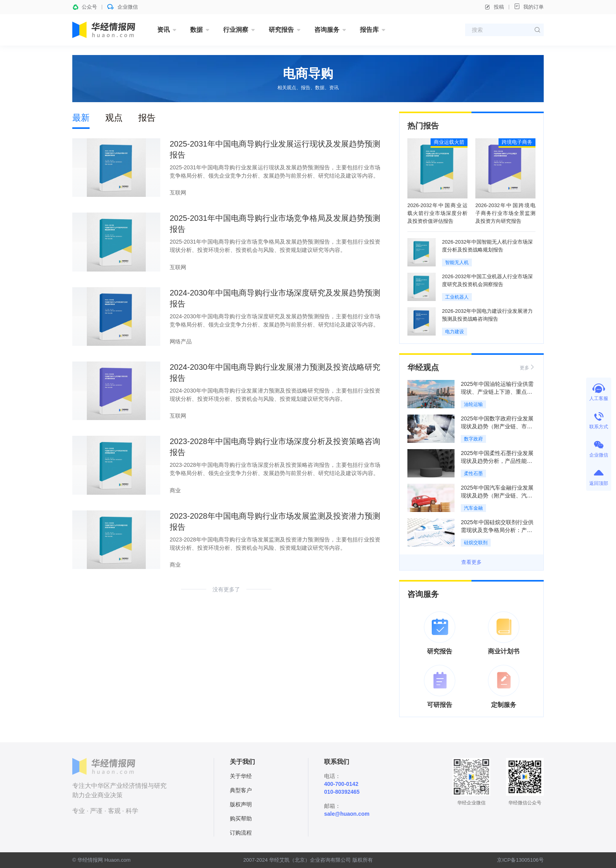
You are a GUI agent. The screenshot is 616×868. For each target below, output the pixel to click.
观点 (114, 118)
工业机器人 (457, 297)
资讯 (163, 30)
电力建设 (455, 332)
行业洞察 (236, 30)
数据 (196, 30)
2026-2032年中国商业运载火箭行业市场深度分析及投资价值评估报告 (437, 213)
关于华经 (241, 776)
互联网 (178, 193)
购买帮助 (241, 818)
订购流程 (241, 833)
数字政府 (473, 439)
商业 (175, 490)
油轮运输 (473, 404)
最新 (81, 118)
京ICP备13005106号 (520, 860)
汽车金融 (473, 508)
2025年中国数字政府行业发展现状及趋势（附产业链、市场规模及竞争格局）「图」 (497, 426)
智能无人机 (457, 262)
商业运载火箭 (449, 142)
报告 (147, 118)
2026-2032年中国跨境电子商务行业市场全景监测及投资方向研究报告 (505, 213)
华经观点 (423, 367)
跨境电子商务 (517, 142)
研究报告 (281, 30)
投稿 (494, 7)
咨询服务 (327, 30)
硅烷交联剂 (476, 543)
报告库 (369, 30)
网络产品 (181, 341)
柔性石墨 (473, 473)
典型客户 (241, 790)
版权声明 (241, 804)
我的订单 (529, 6)
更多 (528, 367)
